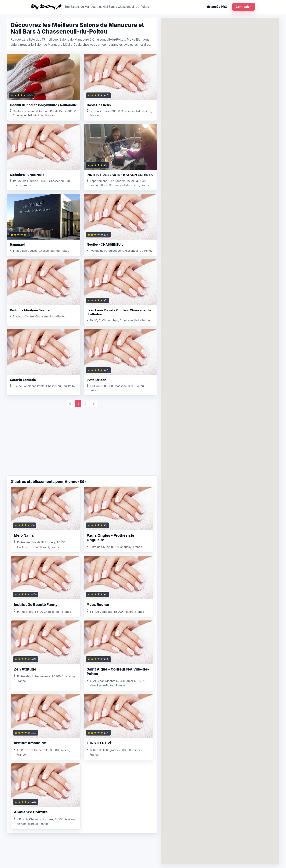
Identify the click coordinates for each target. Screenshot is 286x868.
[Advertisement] (82, 445)
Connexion (244, 7)
